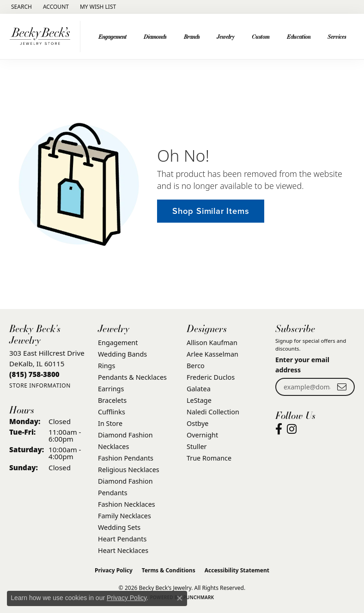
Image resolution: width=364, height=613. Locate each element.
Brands (192, 36)
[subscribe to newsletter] (342, 387)
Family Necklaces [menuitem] (124, 516)
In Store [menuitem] (110, 423)
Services (337, 36)
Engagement (112, 36)
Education (299, 36)
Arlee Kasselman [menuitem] (212, 354)
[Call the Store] (34, 374)
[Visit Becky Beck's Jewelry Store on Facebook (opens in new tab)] (279, 429)
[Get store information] (40, 385)
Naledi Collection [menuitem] (213, 412)
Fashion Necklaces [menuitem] (127, 504)
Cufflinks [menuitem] (112, 412)
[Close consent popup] (180, 598)
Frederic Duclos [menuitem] (211, 377)
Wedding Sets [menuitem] (119, 527)
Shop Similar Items (211, 211)
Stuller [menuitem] (197, 446)
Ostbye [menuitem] (197, 423)
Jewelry (226, 36)
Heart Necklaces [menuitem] (123, 550)
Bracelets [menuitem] (112, 400)
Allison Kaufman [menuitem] (212, 343)
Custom (261, 36)
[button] (21, 7)
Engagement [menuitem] (118, 343)
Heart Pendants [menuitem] (122, 539)
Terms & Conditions (169, 570)
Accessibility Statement (237, 570)
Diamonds (155, 36)
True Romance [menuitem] (209, 458)
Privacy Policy (114, 570)
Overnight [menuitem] (202, 435)
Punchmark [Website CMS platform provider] (199, 597)
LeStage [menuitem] (199, 400)
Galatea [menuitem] (199, 389)
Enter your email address (302, 364)
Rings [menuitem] (106, 366)
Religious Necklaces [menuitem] (129, 470)
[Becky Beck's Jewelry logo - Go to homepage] (42, 36)
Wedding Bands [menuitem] (122, 354)
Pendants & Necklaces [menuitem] (132, 377)
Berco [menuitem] (196, 366)
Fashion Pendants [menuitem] (126, 458)
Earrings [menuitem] (111, 389)
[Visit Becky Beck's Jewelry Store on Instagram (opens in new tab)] (292, 429)
